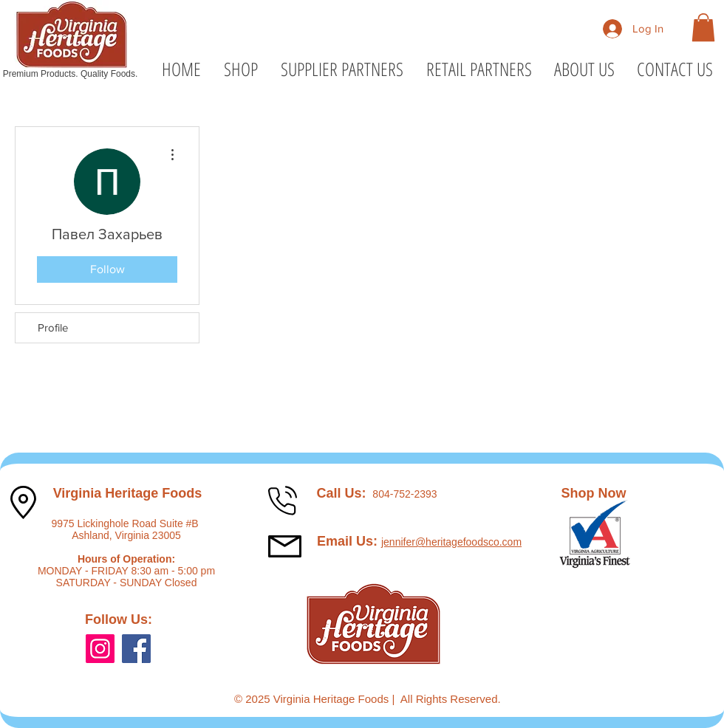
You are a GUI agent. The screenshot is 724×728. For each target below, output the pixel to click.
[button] (703, 27)
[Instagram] (100, 649)
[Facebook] (136, 649)
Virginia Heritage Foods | (337, 699)
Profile (53, 327)
